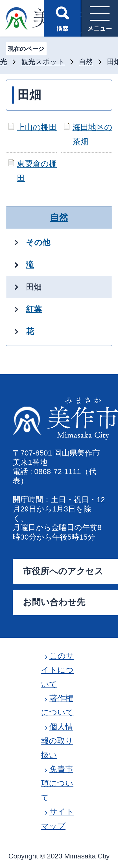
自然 (86, 62)
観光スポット (43, 62)
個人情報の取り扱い (57, 741)
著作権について (57, 705)
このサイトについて (57, 670)
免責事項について (57, 783)
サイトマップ (57, 819)
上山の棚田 (37, 127)
